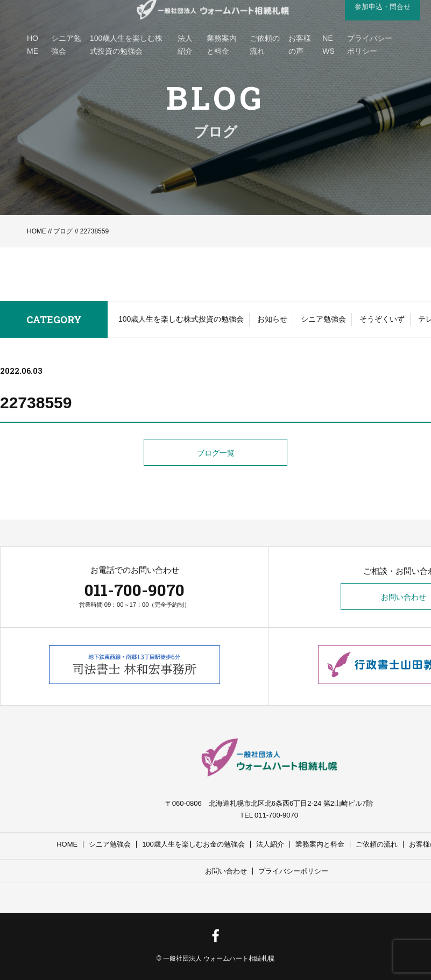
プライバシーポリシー (293, 871)
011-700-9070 (135, 590)
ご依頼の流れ (377, 844)
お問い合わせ (226, 871)
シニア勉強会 (323, 319)
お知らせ (272, 319)
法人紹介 (270, 844)
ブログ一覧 (216, 453)
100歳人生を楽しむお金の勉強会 (193, 844)
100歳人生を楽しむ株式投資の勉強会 (181, 319)
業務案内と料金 (320, 844)
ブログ (63, 231)
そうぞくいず (382, 319)
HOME (37, 231)
